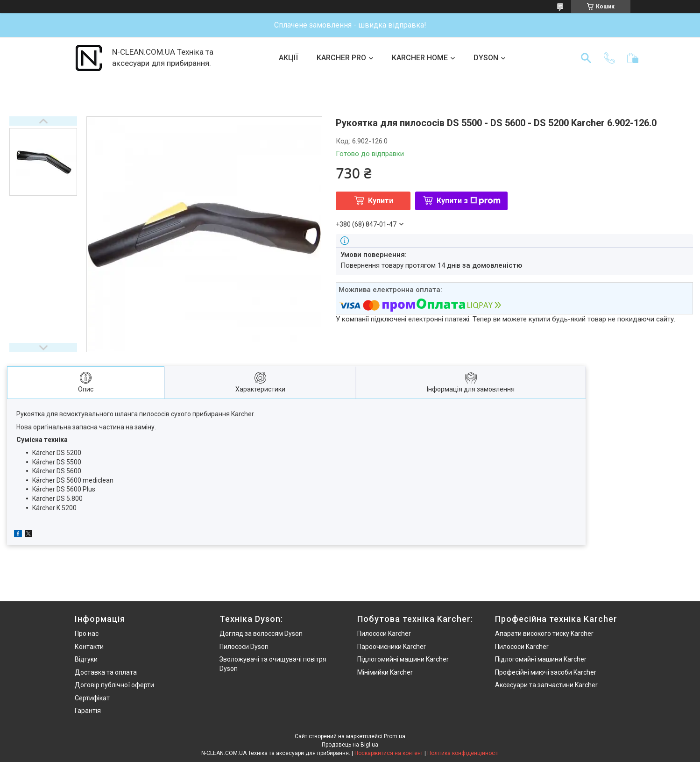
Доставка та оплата (106, 672)
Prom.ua (395, 736)
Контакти (89, 647)
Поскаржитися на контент (389, 753)
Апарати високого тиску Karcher (544, 634)
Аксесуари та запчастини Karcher (546, 685)
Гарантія (88, 711)
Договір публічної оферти (114, 685)
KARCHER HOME (420, 58)
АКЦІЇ (288, 58)
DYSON (486, 58)
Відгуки (86, 659)
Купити (381, 201)
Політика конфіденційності (463, 753)
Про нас (87, 634)
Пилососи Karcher (384, 634)
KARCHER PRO (341, 58)
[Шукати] (586, 58)
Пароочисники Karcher (392, 647)
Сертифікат (92, 698)
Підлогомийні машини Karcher (403, 659)
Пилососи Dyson (244, 647)
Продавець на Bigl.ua (350, 745)
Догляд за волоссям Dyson (261, 634)
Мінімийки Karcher (385, 672)
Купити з (469, 201)
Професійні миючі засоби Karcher (546, 672)
